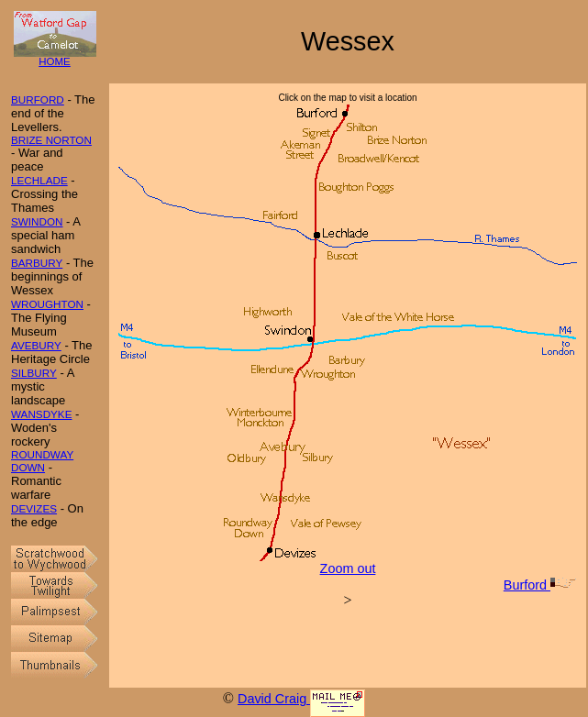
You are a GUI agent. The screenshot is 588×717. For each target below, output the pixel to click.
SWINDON (37, 221)
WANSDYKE (41, 414)
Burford (540, 585)
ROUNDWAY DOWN (42, 461)
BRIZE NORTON (51, 140)
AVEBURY (36, 345)
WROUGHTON (47, 304)
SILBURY (34, 373)
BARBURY (37, 263)
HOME (55, 57)
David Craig (274, 699)
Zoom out (348, 568)
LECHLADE (39, 180)
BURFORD (38, 99)
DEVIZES (34, 508)
